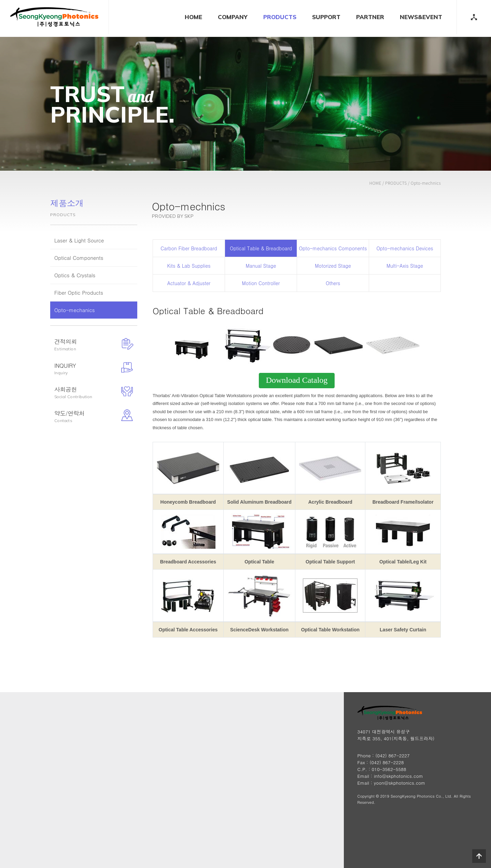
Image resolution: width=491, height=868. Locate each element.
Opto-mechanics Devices (405, 248)
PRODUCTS (280, 17)
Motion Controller (261, 283)
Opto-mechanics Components (333, 248)
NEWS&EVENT (421, 17)
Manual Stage (261, 266)
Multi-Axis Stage (405, 266)
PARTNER (370, 17)
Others (333, 283)
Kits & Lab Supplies (189, 266)
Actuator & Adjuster (189, 283)
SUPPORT (326, 17)
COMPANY (233, 17)
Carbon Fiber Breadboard (189, 248)
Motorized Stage (333, 266)
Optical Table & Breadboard (261, 248)
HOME (193, 17)
